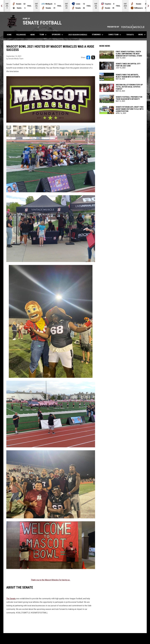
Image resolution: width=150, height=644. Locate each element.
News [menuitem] (33, 35)
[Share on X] (93, 57)
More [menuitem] (142, 35)
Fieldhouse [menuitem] (21, 35)
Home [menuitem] (9, 35)
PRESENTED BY (126, 27)
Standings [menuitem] (98, 35)
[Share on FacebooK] (88, 57)
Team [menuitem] (43, 35)
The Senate (11, 599)
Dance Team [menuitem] (115, 35)
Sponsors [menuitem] (58, 35)
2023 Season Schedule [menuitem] (78, 35)
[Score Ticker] (75, 6)
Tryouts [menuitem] (131, 35)
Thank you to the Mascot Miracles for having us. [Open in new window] (51, 580)
